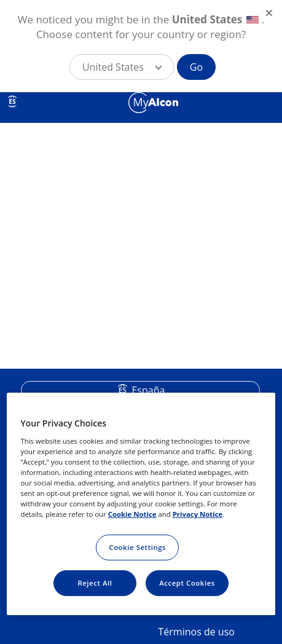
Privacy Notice (198, 514)
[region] (141, 504)
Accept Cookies (187, 583)
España (148, 390)
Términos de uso (197, 632)
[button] (122, 67)
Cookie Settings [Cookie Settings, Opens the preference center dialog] (137, 547)
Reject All (95, 583)
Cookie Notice (132, 514)
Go (196, 67)
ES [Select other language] (12, 101)
